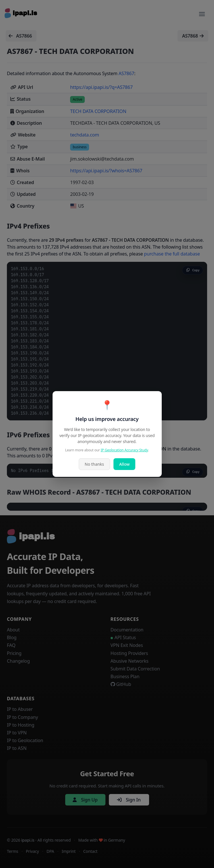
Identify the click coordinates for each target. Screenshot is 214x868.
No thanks (94, 464)
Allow (124, 464)
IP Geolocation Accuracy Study (125, 450)
